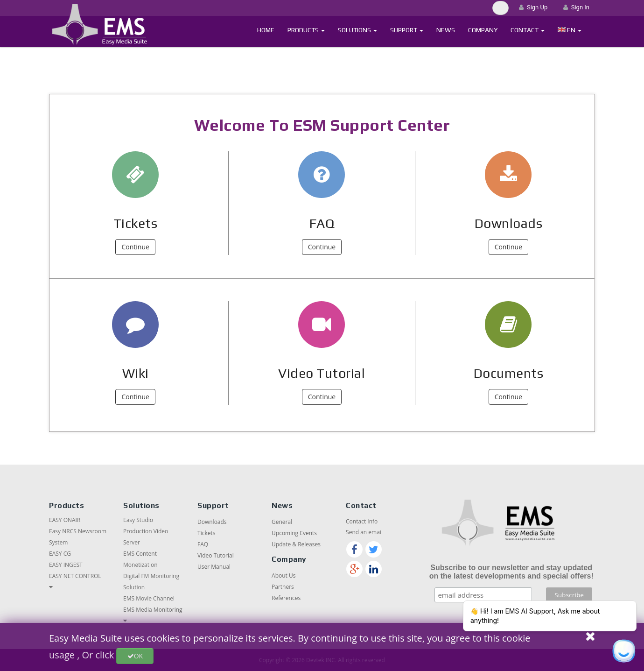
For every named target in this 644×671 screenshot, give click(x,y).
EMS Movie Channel (149, 598)
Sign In (576, 7)
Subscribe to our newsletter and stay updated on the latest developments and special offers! (511, 572)
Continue (135, 247)
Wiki (136, 373)
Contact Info (362, 521)
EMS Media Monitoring (153, 610)
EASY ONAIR (65, 520)
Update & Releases (296, 544)
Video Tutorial (322, 373)
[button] (570, 30)
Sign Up (533, 7)
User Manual (214, 567)
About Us (283, 576)
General (282, 522)
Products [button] (306, 30)
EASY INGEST (66, 565)
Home (266, 30)
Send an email (364, 532)
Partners (283, 587)
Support (407, 30)
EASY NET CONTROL (75, 576)
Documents (509, 373)
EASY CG (60, 554)
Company (483, 30)
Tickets (136, 223)
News (446, 30)
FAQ (322, 223)
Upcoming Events (294, 533)
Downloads (509, 223)
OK (135, 656)
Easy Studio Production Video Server (146, 531)
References (286, 598)
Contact (528, 30)
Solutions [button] (357, 30)
